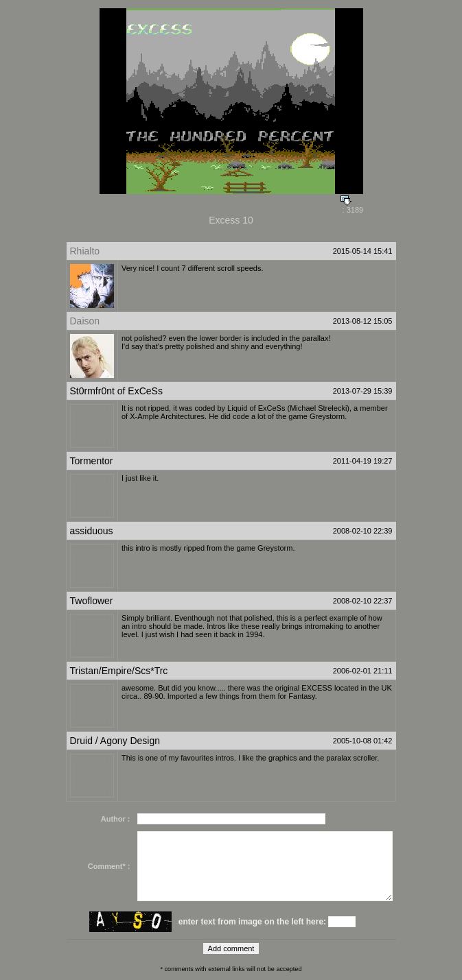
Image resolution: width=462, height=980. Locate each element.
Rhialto (85, 251)
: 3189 (352, 206)
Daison (85, 321)
